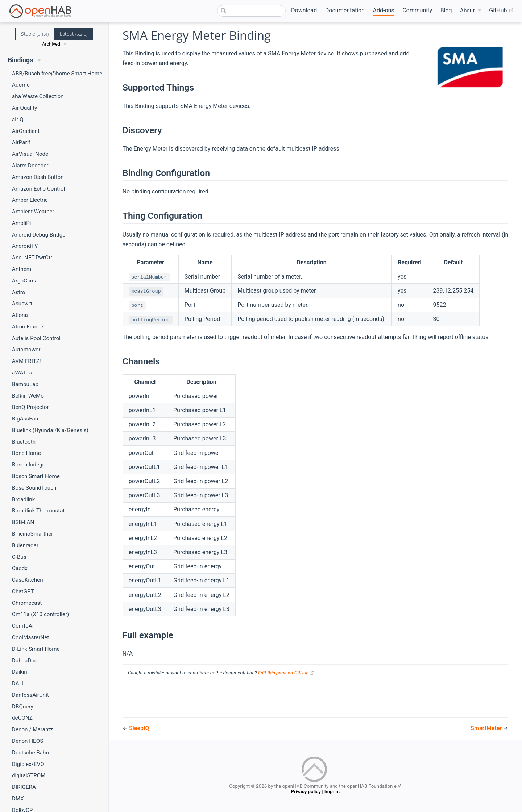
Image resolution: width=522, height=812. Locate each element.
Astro (18, 292)
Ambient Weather (33, 212)
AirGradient (26, 131)
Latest (74, 34)
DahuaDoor (26, 661)
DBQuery (23, 707)
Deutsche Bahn (30, 753)
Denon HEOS (28, 741)
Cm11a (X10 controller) (40, 614)
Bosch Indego (29, 465)
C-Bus (19, 557)
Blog (446, 10)
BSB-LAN (23, 522)
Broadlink (23, 499)
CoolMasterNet (30, 637)
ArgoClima (25, 281)
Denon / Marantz (32, 729)
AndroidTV (25, 246)
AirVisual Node (30, 154)
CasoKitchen (28, 580)
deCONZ (22, 718)
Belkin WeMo (28, 396)
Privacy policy (306, 792)
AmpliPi (21, 223)
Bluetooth (24, 442)
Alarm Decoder (30, 166)
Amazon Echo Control (38, 189)
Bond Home (26, 453)
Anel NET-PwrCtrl (33, 258)
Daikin (20, 672)
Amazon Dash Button (38, 177)
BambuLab (25, 384)
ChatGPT (23, 591)
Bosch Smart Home (36, 476)
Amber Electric (30, 200)
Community (417, 10)
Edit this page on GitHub (286, 673)
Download (304, 10)
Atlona (20, 315)
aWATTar (23, 373)
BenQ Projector (30, 407)
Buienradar (25, 545)
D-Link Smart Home (36, 649)
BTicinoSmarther (32, 534)
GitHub (501, 11)
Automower (26, 350)
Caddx (20, 568)
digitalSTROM (29, 775)
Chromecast (27, 603)
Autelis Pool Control (36, 338)
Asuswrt (22, 304)
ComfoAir (24, 626)
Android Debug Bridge (39, 235)
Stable (35, 34)
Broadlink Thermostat (38, 511)
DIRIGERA (24, 787)
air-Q (18, 120)
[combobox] (252, 11)
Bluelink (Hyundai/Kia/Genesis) (50, 430)
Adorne (21, 85)
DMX (18, 799)
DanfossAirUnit (30, 695)
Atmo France (28, 327)
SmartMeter (487, 728)
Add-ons (384, 10)
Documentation (345, 10)
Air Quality (24, 108)
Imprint (332, 792)
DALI (18, 683)
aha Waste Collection (38, 96)
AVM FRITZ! (26, 361)
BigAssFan (25, 419)
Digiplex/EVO (28, 764)
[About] (471, 11)
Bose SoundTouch (34, 488)
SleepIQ (139, 728)
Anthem (22, 269)
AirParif (21, 142)
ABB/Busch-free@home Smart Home (57, 74)
